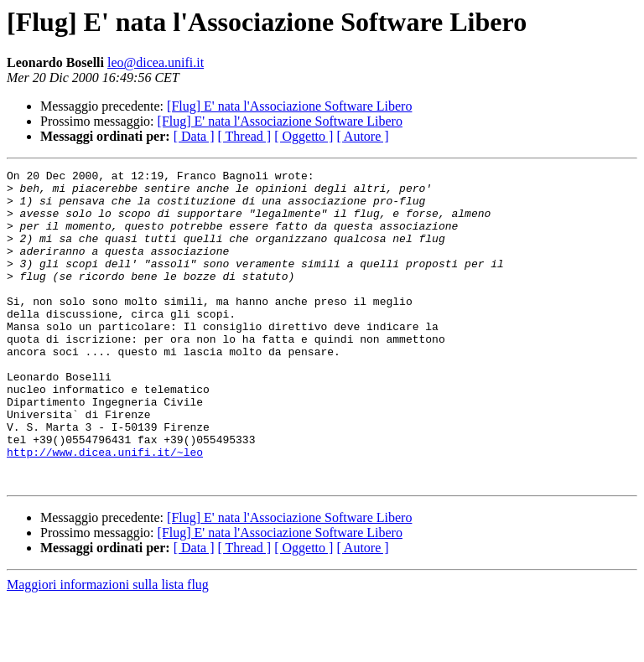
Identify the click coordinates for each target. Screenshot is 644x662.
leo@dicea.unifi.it (156, 62)
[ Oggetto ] (304, 136)
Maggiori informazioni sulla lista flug (108, 647)
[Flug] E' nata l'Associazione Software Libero (289, 106)
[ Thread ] (245, 136)
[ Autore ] (362, 136)
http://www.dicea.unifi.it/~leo (105, 509)
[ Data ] (194, 136)
